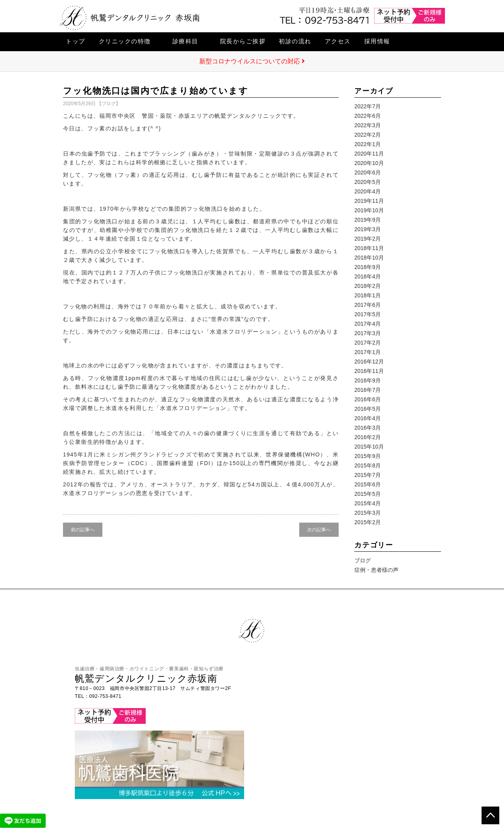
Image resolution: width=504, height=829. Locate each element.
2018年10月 (369, 258)
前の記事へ (83, 530)
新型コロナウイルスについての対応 (252, 61)
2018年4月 (368, 276)
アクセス (338, 41)
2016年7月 (368, 390)
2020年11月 (369, 154)
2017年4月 (368, 324)
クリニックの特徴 (125, 41)
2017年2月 (368, 343)
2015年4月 (368, 503)
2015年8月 (368, 466)
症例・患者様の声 (376, 570)
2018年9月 (368, 267)
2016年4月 (368, 418)
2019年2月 (368, 239)
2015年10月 (369, 447)
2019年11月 (369, 201)
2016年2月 (368, 437)
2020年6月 (368, 172)
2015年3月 (368, 513)
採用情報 (377, 41)
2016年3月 (368, 428)
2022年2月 (368, 135)
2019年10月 (369, 210)
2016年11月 (369, 371)
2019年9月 (368, 220)
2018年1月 (368, 295)
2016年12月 (369, 362)
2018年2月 (368, 286)
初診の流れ (295, 41)
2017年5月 (368, 314)
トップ (76, 41)
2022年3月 (368, 125)
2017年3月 (368, 333)
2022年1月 (368, 144)
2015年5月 (368, 494)
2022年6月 (368, 116)
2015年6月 (368, 484)
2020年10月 (369, 163)
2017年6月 (368, 305)
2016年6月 (368, 399)
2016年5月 (368, 409)
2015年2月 (368, 522)
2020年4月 (368, 191)
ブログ (109, 104)
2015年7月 (368, 475)
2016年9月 (368, 380)
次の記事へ (319, 530)
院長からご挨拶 (243, 41)
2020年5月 (368, 182)
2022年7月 (368, 106)
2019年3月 (368, 229)
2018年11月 (369, 248)
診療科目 (185, 41)
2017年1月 (368, 352)
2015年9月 (368, 456)
